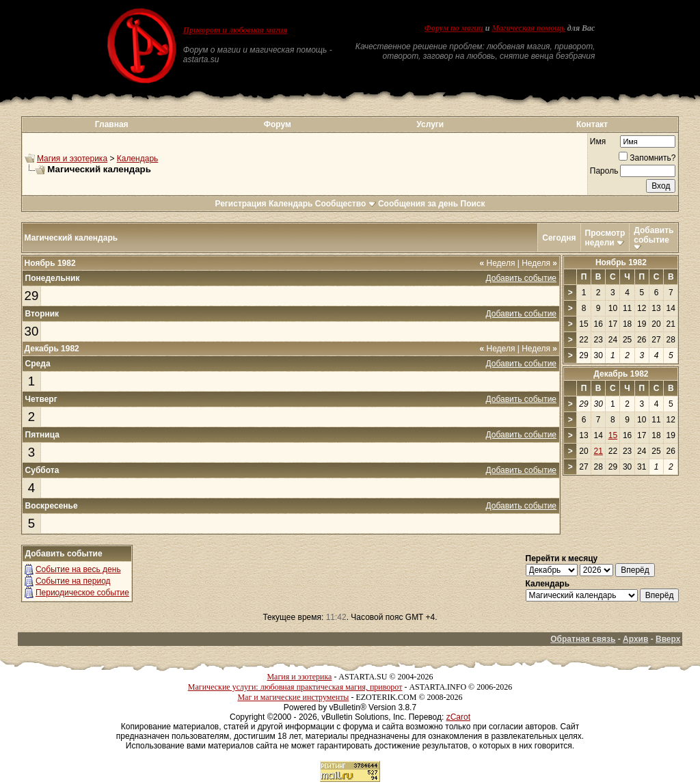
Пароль (604, 171)
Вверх (668, 639)
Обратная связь (583, 639)
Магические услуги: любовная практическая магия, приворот (295, 687)
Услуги (430, 124)
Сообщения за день (418, 204)
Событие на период (73, 581)
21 (598, 451)
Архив (635, 639)
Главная (112, 124)
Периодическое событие (82, 593)
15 (613, 435)
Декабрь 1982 (621, 374)
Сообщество (346, 204)
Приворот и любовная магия (235, 30)
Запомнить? (647, 158)
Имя (598, 141)
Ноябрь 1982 (621, 262)
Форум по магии (454, 28)
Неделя (498, 263)
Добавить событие (654, 235)
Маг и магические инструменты (293, 697)
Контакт (592, 124)
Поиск (473, 204)
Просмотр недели (605, 238)
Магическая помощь (528, 28)
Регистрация (240, 204)
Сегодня (559, 238)
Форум (278, 124)
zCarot (458, 717)
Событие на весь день (78, 569)
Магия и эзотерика (72, 159)
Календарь (138, 159)
